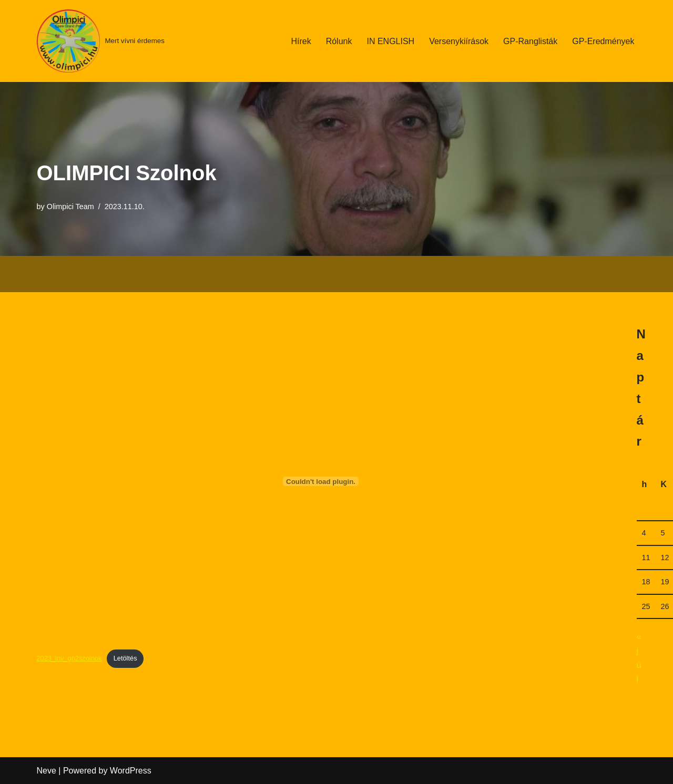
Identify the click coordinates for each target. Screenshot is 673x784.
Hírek (301, 41)
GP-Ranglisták (530, 41)
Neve (47, 771)
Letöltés (125, 658)
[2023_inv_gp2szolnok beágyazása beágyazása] (321, 481)
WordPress (131, 771)
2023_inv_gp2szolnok (69, 658)
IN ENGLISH (390, 41)
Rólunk (339, 41)
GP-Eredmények (603, 41)
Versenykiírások (459, 41)
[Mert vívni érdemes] (101, 41)
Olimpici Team (70, 207)
